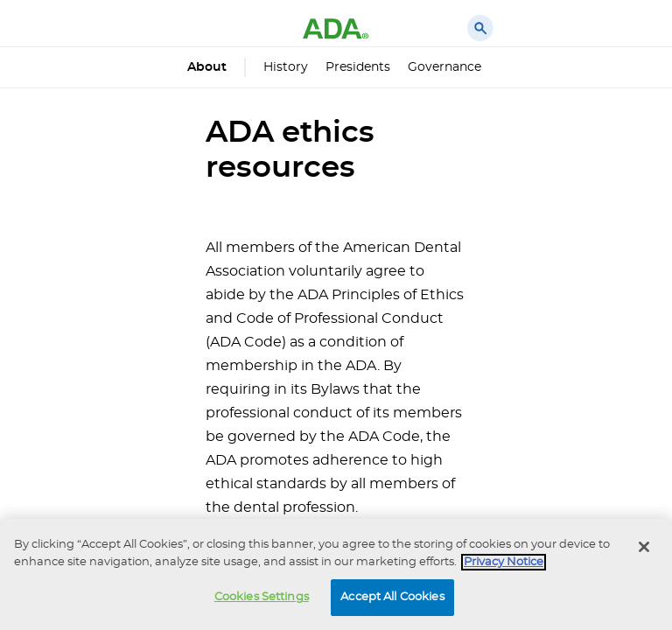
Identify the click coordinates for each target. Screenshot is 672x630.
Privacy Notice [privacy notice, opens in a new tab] (504, 562)
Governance (444, 67)
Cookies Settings (262, 597)
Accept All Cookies (392, 597)
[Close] (644, 547)
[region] (336, 574)
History (286, 67)
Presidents (358, 67)
